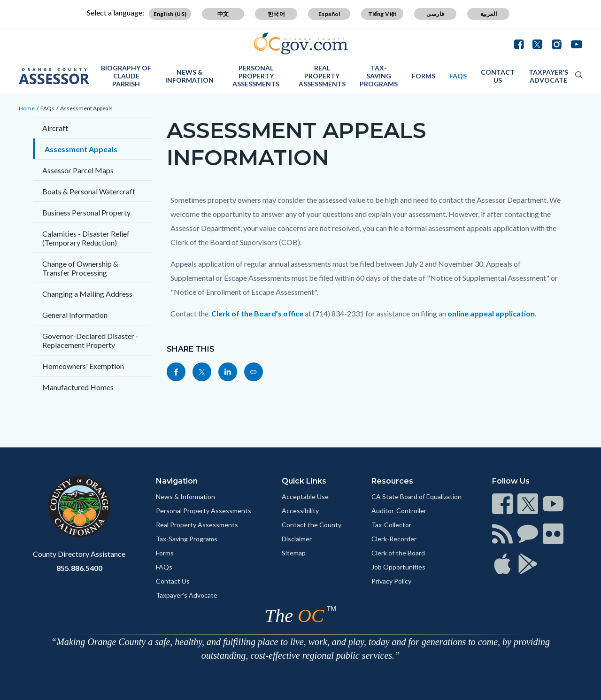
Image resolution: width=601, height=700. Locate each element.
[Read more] (301, 43)
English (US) (170, 14)
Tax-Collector (391, 525)
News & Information (189, 76)
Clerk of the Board (398, 553)
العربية (489, 14)
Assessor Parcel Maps (78, 170)
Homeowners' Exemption (83, 366)
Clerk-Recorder (394, 539)
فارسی (435, 14)
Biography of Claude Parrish (126, 76)
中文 (223, 14)
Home (27, 108)
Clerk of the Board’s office (257, 313)
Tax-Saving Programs (379, 76)
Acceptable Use (305, 496)
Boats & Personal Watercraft (89, 191)
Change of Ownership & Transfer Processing (80, 268)
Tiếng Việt (383, 14)
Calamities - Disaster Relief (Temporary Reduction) (86, 238)
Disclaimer (297, 539)
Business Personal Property (86, 212)
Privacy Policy (391, 581)
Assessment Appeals (86, 108)
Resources (392, 481)
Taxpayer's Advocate (548, 76)
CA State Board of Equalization (416, 496)
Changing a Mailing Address (87, 294)
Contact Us (498, 76)
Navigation (177, 481)
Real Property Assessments (322, 76)
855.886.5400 (79, 568)
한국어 (276, 14)
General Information (75, 315)
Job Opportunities (398, 567)
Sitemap (294, 553)
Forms (424, 76)
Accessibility (300, 511)
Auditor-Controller (399, 511)
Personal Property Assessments (256, 76)
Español (329, 14)
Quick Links (304, 481)
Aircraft (55, 128)
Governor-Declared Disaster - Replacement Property (90, 340)
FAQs (458, 76)
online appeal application (491, 313)
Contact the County (312, 525)
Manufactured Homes (78, 387)
